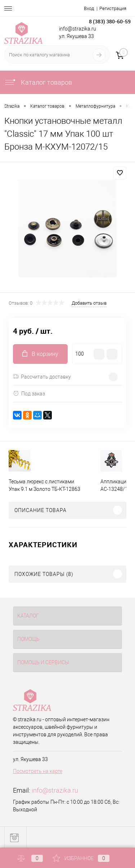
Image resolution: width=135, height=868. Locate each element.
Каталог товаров (38, 82)
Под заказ (29, 393)
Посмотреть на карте (38, 771)
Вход (89, 8)
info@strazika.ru (55, 790)
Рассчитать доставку (42, 377)
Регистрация (113, 8)
